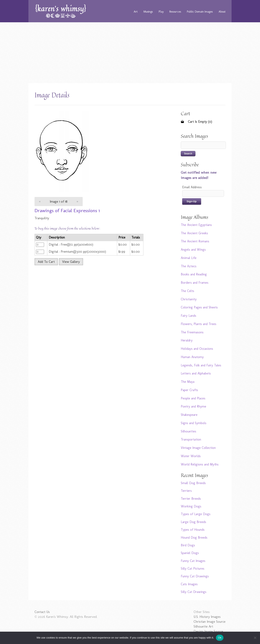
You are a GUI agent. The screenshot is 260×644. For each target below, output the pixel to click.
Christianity (189, 299)
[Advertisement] (130, 53)
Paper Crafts (189, 390)
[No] (255, 638)
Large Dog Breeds (193, 522)
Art (136, 12)
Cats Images (189, 584)
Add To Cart (46, 262)
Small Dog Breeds (193, 483)
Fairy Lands (188, 316)
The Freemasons (192, 332)
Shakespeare (189, 415)
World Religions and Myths (200, 464)
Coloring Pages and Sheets (199, 307)
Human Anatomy (192, 357)
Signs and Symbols (194, 423)
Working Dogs (191, 506)
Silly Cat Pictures (193, 569)
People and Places (193, 398)
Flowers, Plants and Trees (199, 324)
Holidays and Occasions (197, 349)
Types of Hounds (193, 530)
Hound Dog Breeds (194, 538)
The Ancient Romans (195, 241)
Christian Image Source (210, 622)
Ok (220, 638)
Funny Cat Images (193, 561)
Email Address (192, 187)
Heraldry (187, 340)
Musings (148, 12)
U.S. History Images (207, 617)
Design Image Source (208, 631)
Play (161, 12)
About (222, 12)
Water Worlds (191, 456)
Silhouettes (188, 431)
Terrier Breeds (191, 499)
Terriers (186, 491)
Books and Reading (194, 274)
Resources (175, 12)
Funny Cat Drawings (195, 576)
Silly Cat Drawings (194, 592)
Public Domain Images (200, 12)
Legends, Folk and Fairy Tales (201, 365)
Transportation (191, 439)
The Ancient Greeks (194, 233)
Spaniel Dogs (190, 553)
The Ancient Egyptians (196, 225)
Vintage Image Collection (198, 448)
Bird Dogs (188, 545)
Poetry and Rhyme (193, 406)
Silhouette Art (203, 626)
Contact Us (42, 612)
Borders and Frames (195, 283)
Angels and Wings (193, 250)
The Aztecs (189, 266)
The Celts (187, 291)
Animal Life (189, 258)
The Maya (188, 382)
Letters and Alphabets (196, 373)
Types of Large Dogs (196, 514)
